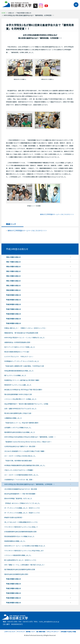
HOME (4, 13)
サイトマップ (21, 632)
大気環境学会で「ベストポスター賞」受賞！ (19, 480)
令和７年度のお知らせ (13, 262)
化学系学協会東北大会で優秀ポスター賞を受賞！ (20, 446)
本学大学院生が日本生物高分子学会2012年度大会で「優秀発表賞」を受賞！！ (30, 437)
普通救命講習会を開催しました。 (15, 541)
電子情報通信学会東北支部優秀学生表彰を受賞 (20, 569)
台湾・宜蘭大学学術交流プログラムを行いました (20, 409)
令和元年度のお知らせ (13, 290)
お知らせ (11, 13)
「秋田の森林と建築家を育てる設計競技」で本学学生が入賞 (24, 366)
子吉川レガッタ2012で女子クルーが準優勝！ (19, 470)
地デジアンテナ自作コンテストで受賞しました (20, 347)
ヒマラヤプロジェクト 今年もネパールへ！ (19, 357)
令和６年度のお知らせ (13, 267)
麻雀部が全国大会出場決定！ (14, 517)
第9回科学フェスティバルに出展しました (18, 385)
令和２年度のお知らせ (13, 286)
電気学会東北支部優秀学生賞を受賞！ (17, 574)
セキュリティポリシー (53, 632)
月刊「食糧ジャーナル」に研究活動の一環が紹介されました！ (25, 565)
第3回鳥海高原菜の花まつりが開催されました (19, 536)
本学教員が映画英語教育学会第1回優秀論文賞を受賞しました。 (25, 465)
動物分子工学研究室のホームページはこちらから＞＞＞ (57, 214)
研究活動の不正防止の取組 (68, 632)
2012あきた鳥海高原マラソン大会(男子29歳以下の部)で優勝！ (25, 451)
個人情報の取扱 (41, 632)
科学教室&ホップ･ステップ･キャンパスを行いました (22, 361)
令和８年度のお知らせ (13, 257)
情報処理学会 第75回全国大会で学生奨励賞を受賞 (21, 333)
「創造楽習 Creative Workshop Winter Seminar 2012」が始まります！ (28, 442)
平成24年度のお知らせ (24, 13)
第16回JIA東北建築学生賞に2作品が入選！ (18, 413)
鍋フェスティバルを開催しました (15, 375)
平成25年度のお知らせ (13, 319)
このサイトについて (10, 632)
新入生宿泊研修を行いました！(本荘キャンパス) (20, 560)
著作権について (31, 632)
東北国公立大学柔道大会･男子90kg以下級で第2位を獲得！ (24, 390)
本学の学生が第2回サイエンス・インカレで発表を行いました (24, 338)
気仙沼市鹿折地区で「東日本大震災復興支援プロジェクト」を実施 (26, 404)
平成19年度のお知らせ (13, 598)
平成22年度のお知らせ (13, 584)
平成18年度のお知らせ (13, 603)
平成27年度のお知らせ (13, 309)
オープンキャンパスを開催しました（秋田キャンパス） (23, 513)
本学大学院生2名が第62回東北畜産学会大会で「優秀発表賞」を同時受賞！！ (30, 484)
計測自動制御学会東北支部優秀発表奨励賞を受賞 (20, 532)
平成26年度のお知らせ (13, 314)
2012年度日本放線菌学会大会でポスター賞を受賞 (21, 489)
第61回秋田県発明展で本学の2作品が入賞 (18, 394)
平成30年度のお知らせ (13, 295)
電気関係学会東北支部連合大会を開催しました (20, 432)
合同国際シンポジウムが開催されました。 (18, 428)
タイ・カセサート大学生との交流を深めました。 (20, 456)
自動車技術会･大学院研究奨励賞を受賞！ (18, 342)
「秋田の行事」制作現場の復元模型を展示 (18, 461)
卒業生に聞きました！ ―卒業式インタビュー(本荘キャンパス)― (25, 328)
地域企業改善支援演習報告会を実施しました (19, 371)
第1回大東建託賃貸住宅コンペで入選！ (17, 352)
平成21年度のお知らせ (13, 588)
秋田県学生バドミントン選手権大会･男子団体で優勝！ (22, 380)
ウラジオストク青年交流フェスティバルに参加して (21, 527)
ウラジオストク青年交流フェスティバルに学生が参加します (24, 551)
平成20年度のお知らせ (13, 593)
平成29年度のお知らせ (13, 300)
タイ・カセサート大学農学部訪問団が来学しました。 (22, 475)
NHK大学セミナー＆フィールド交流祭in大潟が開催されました (25, 546)
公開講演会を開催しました (13, 418)
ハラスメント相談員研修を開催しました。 (18, 555)
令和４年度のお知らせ (13, 276)
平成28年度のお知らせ (13, 304)
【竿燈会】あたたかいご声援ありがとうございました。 (23, 503)
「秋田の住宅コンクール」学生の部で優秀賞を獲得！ (22, 423)
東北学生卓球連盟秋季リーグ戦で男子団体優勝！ (20, 494)
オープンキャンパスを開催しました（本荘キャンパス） (23, 508)
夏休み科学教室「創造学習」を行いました (18, 498)
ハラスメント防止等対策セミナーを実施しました (20, 399)
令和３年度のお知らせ (13, 281)
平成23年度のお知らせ (13, 579)
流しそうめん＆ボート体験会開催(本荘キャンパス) (21, 522)
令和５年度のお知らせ (13, 271)
